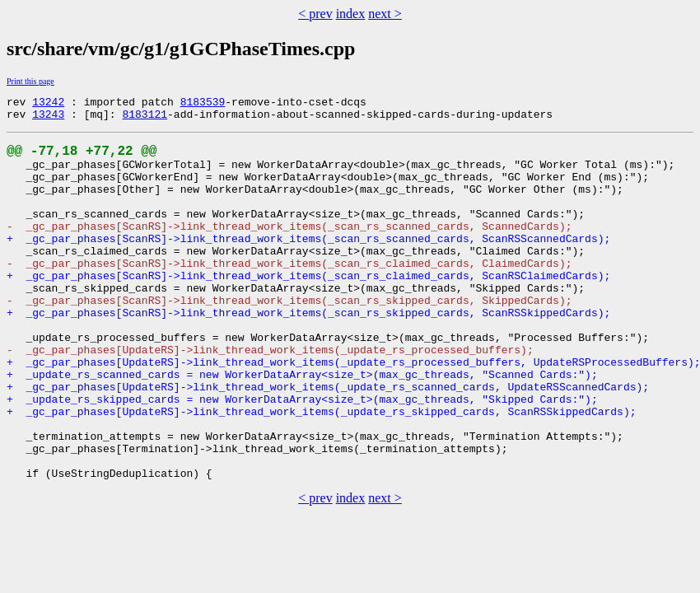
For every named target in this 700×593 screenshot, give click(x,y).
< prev (315, 14)
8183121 (145, 119)
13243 (48, 119)
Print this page (30, 81)
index (351, 14)
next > (385, 14)
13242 (48, 104)
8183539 (203, 104)
